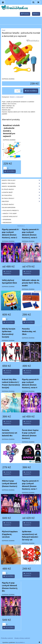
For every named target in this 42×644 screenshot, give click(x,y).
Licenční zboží (21, 192)
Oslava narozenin (9, 207)
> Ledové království (10, 217)
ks (6, 168)
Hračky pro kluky (21, 180)
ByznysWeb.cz (20, 642)
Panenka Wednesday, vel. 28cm (29, 331)
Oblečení (21, 201)
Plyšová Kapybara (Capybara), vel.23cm (10, 534)
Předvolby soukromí (7, 638)
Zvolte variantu (7, 273)
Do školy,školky (21, 198)
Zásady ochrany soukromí (22, 638)
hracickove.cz (21, 226)
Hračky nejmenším (21, 186)
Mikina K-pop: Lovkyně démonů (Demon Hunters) (10, 483)
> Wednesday (7, 223)
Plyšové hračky (21, 189)
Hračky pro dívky (21, 183)
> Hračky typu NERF (9, 214)
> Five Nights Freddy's (10, 211)
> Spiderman (6, 220)
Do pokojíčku (21, 195)
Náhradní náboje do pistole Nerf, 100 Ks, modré (31, 283)
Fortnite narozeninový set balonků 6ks (10, 433)
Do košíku (31, 91)
